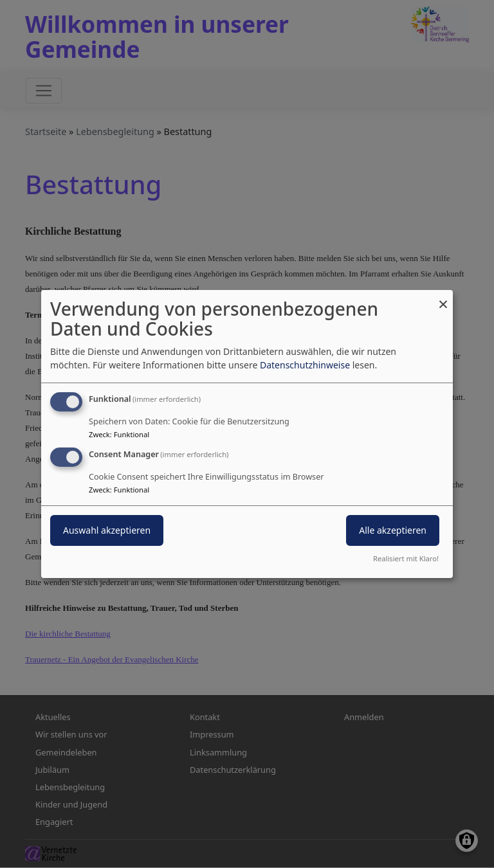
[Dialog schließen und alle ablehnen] (443, 298)
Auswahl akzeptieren (107, 530)
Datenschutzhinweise (305, 365)
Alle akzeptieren (393, 530)
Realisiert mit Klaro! (406, 558)
